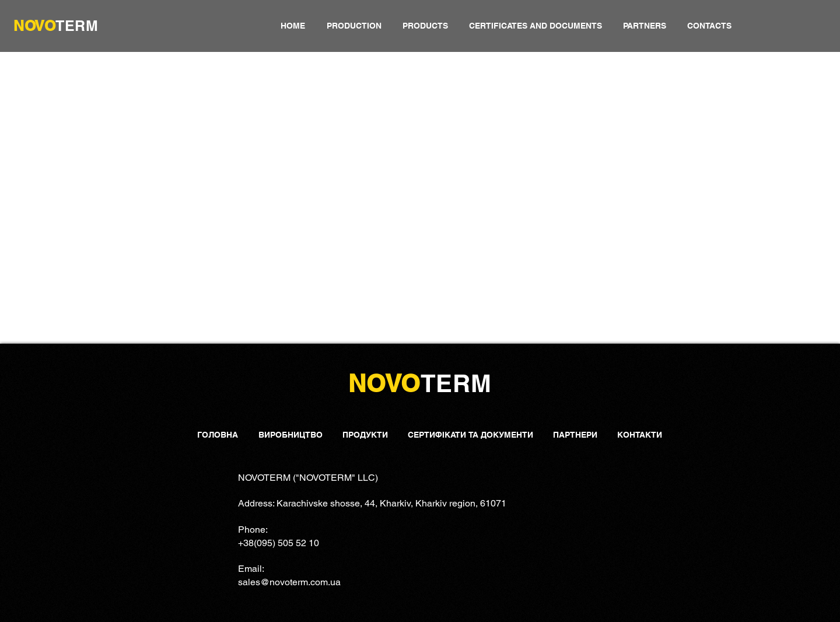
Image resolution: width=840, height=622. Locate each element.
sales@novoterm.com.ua (289, 582)
